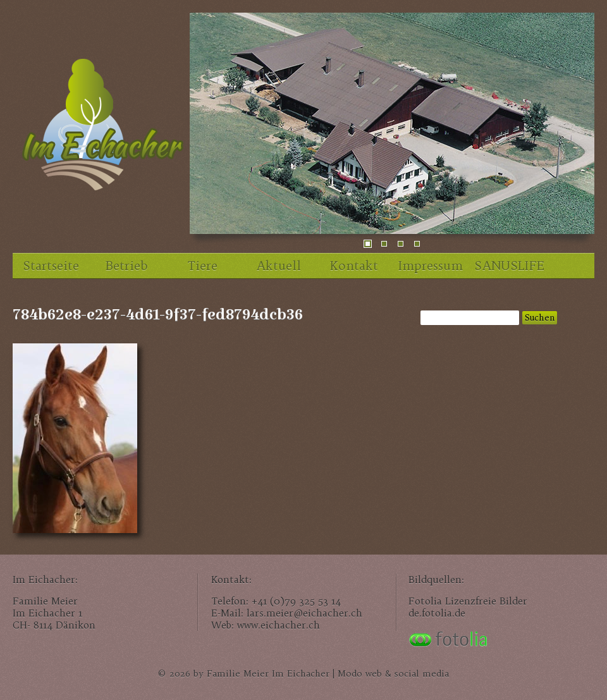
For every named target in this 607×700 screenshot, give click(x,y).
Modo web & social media (393, 674)
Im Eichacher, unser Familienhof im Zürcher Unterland (101, 130)
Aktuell (279, 266)
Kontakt (354, 266)
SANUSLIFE (509, 266)
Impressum (431, 266)
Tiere (203, 266)
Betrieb (126, 266)
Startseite (51, 266)
